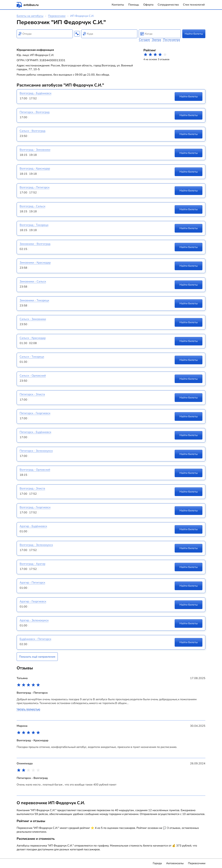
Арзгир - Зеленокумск (34, 620)
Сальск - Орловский (33, 376)
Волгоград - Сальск (32, 206)
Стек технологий (194, 5)
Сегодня (144, 40)
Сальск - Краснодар (33, 338)
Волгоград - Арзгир (32, 564)
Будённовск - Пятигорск (35, 639)
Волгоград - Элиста (32, 488)
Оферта (148, 5)
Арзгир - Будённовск (33, 526)
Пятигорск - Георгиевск (35, 413)
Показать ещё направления (37, 657)
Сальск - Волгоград (32, 131)
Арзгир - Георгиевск (33, 601)
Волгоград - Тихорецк (34, 225)
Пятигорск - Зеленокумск (36, 451)
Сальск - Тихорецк (32, 357)
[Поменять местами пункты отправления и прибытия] (77, 34)
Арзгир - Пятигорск (32, 583)
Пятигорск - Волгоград (35, 112)
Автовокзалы (175, 863)
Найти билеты (194, 34)
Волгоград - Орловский (35, 470)
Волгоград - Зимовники (35, 150)
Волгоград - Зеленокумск (36, 545)
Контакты (118, 5)
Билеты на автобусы (30, 16)
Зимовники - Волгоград (35, 244)
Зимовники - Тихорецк (34, 300)
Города (157, 863)
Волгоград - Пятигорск (35, 187)
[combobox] (45, 34)
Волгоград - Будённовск (35, 93)
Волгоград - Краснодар (35, 168)
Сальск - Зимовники (33, 319)
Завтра (157, 40)
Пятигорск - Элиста (32, 394)
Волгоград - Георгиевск (35, 507)
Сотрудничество (168, 5)
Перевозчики (57, 16)
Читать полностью (28, 709)
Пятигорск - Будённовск (35, 432)
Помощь (134, 5)
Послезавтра (172, 40)
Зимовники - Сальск (33, 281)
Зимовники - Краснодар (35, 263)
